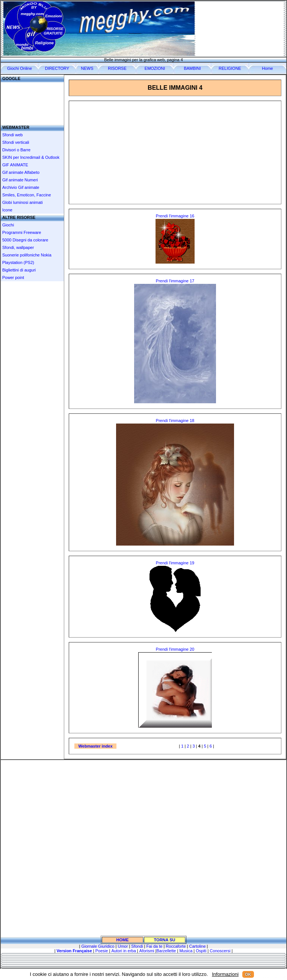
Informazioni (225, 974)
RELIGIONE (230, 68)
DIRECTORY (57, 68)
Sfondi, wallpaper (18, 247)
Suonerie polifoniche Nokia (27, 255)
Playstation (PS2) (18, 262)
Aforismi (147, 951)
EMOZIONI (155, 68)
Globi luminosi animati (23, 202)
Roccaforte (176, 946)
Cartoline (198, 946)
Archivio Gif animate (21, 187)
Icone (7, 210)
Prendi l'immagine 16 (175, 216)
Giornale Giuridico (98, 946)
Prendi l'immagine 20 (175, 649)
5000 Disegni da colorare (25, 240)
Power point (13, 277)
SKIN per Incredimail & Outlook (31, 157)
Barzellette (166, 951)
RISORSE (117, 68)
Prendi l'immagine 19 (175, 563)
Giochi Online (20, 68)
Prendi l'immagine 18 (175, 421)
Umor (123, 946)
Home (267, 68)
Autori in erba (123, 951)
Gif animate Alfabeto (21, 172)
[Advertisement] (32, 101)
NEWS (87, 68)
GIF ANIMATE (15, 165)
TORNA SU (165, 940)
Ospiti (201, 951)
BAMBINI (192, 68)
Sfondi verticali (16, 142)
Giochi (8, 225)
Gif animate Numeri (20, 180)
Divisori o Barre (16, 150)
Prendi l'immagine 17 (175, 281)
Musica (186, 951)
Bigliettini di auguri (19, 270)
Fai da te (154, 946)
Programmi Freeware (22, 232)
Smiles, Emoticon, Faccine (27, 195)
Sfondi (137, 946)
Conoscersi (220, 951)
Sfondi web (12, 135)
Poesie (102, 951)
